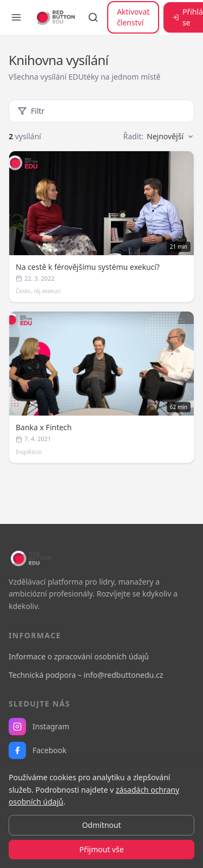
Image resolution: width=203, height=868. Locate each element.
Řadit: (159, 137)
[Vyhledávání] (93, 17)
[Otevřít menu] (16, 17)
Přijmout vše (101, 849)
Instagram (39, 727)
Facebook (38, 750)
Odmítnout (101, 825)
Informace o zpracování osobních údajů (79, 656)
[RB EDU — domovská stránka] (55, 17)
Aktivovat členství (133, 17)
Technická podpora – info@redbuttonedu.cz (86, 675)
